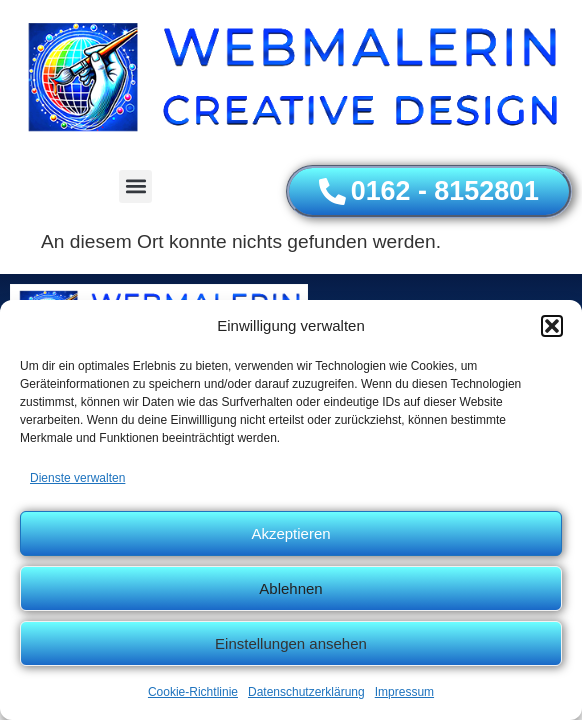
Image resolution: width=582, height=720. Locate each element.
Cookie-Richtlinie (193, 692)
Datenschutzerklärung (306, 692)
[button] (552, 326)
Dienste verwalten (77, 478)
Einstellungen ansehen (291, 643)
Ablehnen (290, 588)
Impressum (404, 692)
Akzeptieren (290, 533)
